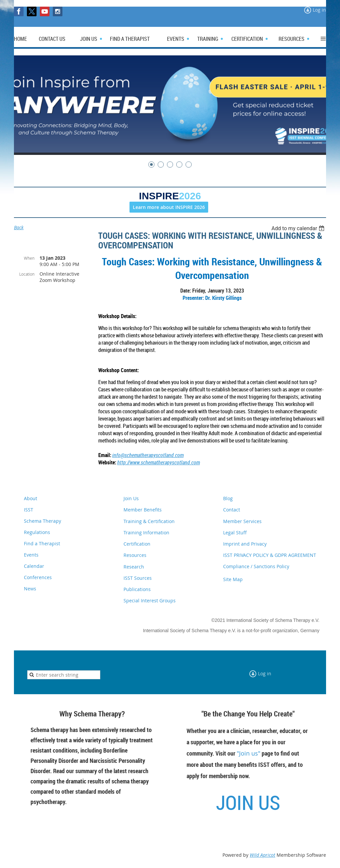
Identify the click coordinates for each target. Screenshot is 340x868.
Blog (228, 498)
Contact (232, 510)
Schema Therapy (42, 521)
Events (31, 555)
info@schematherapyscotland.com (148, 455)
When (29, 258)
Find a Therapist (42, 543)
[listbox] (299, 228)
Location (27, 274)
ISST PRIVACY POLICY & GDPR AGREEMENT (270, 555)
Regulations (37, 532)
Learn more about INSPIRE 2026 (169, 207)
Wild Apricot (262, 855)
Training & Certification (149, 521)
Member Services (242, 521)
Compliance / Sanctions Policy (256, 566)
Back (19, 227)
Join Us (131, 498)
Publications (137, 589)
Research (134, 567)
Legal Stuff (235, 533)
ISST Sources (138, 578)
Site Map (233, 579)
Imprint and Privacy (245, 544)
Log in (319, 10)
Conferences (38, 577)
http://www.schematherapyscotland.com (159, 462)
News (30, 589)
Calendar (34, 566)
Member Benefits (143, 510)
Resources (135, 555)
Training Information (146, 533)
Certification (137, 544)
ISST (29, 510)
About (31, 498)
